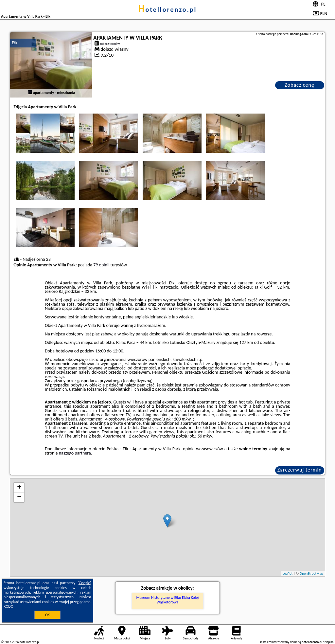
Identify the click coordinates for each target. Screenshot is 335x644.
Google (85, 583)
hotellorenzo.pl (167, 9)
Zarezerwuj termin (300, 470)
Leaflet (288, 573)
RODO (9, 606)
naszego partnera (75, 453)
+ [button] (19, 488)
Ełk (15, 43)
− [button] (19, 497)
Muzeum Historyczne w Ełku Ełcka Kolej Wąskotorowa (168, 600)
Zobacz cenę (300, 85)
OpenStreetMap (311, 573)
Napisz (329, 642)
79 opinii (101, 265)
